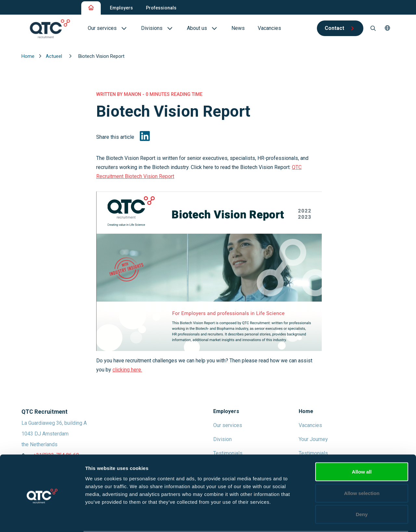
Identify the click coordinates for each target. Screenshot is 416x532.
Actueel (55, 56)
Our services (228, 425)
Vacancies (310, 425)
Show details (341, 519)
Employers (121, 8)
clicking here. (127, 370)
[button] (387, 28)
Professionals (161, 8)
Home (29, 56)
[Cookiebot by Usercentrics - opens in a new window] (42, 519)
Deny (362, 489)
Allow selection (362, 468)
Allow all (362, 447)
